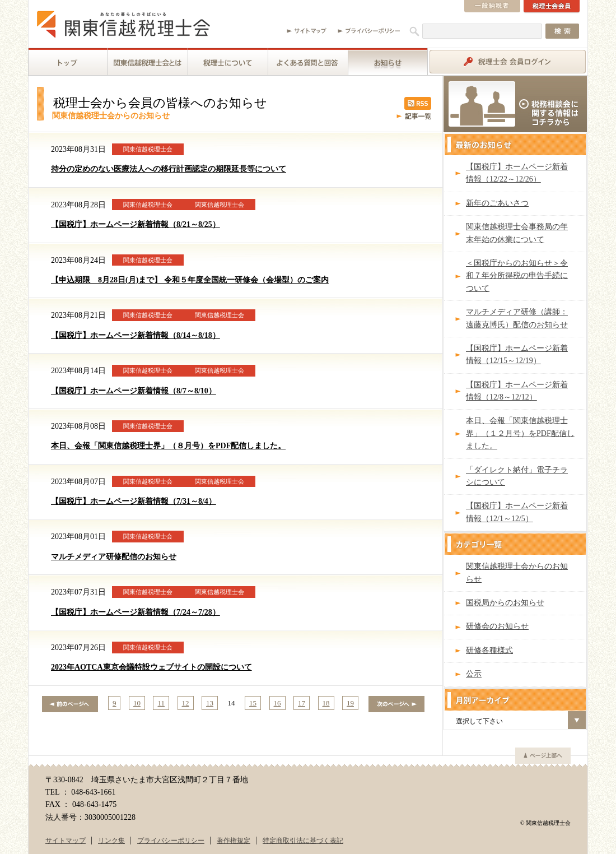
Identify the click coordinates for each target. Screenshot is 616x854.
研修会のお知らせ (497, 626)
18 (326, 703)
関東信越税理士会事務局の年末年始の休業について (517, 233)
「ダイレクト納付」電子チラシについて (517, 476)
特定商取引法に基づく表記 (303, 841)
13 (210, 703)
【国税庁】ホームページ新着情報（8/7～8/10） (134, 391)
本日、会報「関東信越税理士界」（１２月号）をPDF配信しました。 (520, 433)
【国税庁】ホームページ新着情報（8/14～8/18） (136, 335)
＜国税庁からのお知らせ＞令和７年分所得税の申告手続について (517, 276)
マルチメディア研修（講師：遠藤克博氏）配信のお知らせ (517, 318)
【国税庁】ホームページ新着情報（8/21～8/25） (136, 224)
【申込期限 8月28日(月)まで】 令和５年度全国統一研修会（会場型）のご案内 (190, 280)
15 (253, 703)
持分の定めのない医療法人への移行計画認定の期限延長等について (169, 169)
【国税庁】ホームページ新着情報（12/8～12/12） (517, 391)
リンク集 (111, 841)
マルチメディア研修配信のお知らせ (114, 557)
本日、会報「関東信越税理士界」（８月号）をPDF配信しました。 (168, 446)
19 (350, 703)
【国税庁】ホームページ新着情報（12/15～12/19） (517, 354)
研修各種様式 (489, 650)
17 (302, 703)
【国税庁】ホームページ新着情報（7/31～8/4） (134, 501)
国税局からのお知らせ (505, 603)
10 (137, 703)
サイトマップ (66, 841)
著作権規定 (234, 841)
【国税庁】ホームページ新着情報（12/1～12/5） (517, 512)
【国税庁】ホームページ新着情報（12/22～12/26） (517, 173)
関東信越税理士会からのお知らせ (517, 572)
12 (186, 703)
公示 (474, 674)
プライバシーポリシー (171, 841)
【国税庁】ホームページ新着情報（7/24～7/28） (136, 612)
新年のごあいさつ (497, 203)
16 (277, 703)
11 (161, 703)
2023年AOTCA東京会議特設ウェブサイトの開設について (151, 667)
